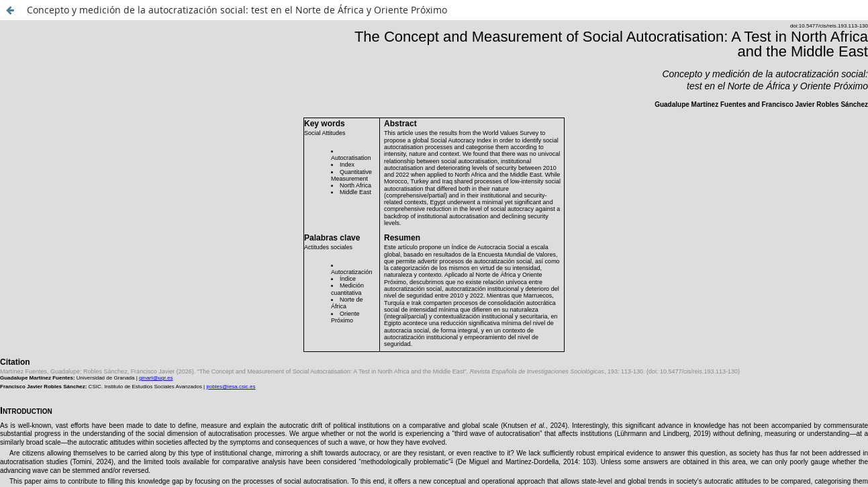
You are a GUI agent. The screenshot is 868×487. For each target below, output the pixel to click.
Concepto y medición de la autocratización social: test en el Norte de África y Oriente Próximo (237, 10)
